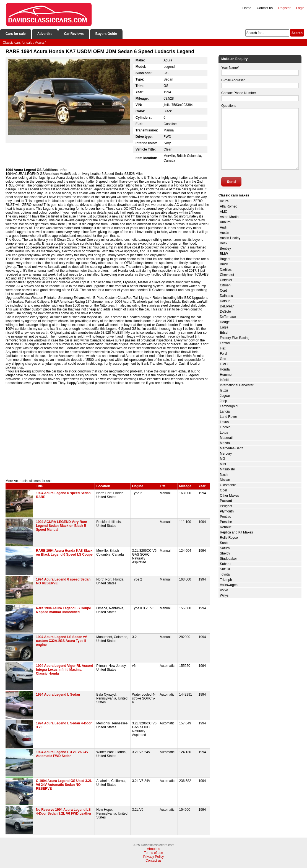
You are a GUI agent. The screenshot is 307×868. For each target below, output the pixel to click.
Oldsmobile (228, 485)
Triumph (226, 580)
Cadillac (226, 270)
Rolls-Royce (229, 538)
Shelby (225, 553)
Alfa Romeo (229, 206)
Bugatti (225, 259)
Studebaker (228, 559)
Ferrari (225, 343)
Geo (223, 359)
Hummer (226, 375)
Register (284, 8)
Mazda (225, 443)
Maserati (226, 438)
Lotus (224, 432)
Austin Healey (230, 238)
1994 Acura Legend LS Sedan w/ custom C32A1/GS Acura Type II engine (61, 641)
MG (223, 459)
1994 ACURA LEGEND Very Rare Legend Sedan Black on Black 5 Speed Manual (62, 526)
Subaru (225, 564)
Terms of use (154, 853)
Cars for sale (16, 34)
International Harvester (237, 385)
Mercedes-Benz (231, 448)
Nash (224, 475)
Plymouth (227, 511)
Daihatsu (226, 296)
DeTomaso (228, 317)
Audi (223, 227)
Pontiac (225, 517)
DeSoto (225, 312)
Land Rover (228, 417)
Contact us (265, 8)
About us (153, 849)
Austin (224, 233)
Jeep (223, 401)
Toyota (225, 574)
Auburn (225, 222)
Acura (224, 201)
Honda (225, 369)
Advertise (45, 34)
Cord (223, 291)
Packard (226, 501)
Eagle (224, 327)
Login (300, 8)
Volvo (224, 590)
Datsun (225, 301)
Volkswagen (229, 585)
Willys (224, 595)
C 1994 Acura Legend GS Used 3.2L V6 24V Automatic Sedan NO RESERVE (64, 785)
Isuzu (224, 390)
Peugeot (226, 506)
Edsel (224, 333)
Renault (226, 527)
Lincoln (225, 427)
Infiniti (224, 380)
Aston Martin (229, 217)
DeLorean (227, 306)
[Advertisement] (108, 432)
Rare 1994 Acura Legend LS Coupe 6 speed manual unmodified (63, 610)
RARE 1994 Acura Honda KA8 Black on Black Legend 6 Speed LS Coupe (64, 553)
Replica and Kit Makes (236, 532)
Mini (223, 464)
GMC (224, 364)
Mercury (226, 454)
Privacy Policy (154, 857)
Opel (223, 490)
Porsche (226, 522)
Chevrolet (227, 275)
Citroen (225, 285)
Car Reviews (74, 34)
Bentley (225, 248)
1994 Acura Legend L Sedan (58, 695)
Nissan (225, 480)
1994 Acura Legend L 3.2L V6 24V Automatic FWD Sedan (62, 754)
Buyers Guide (106, 34)
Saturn (225, 548)
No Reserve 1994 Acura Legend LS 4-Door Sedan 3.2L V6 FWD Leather (64, 812)
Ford (223, 354)
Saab (224, 543)
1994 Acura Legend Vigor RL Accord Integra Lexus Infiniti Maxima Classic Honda (65, 670)
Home (247, 8)
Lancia (225, 411)
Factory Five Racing (235, 338)
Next (124, 100)
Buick (224, 264)
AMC (224, 212)
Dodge (225, 322)
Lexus (224, 422)
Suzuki (225, 569)
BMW (224, 254)
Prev (14, 100)
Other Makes (229, 496)
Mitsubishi (227, 469)
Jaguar (225, 396)
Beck (224, 243)
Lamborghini (229, 406)
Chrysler (226, 280)
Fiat (223, 348)
